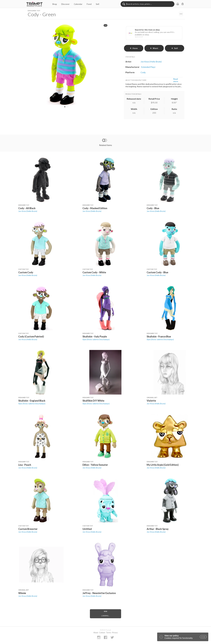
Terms (109, 633)
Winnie (22, 593)
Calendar (78, 4)
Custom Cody (26, 272)
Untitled (87, 529)
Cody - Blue (153, 208)
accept (203, 637)
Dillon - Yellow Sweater (95, 465)
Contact (102, 633)
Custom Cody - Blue (157, 272)
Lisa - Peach (25, 465)
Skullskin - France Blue (159, 336)
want (154, 48)
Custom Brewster (28, 529)
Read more (176, 80)
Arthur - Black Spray (158, 529)
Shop (55, 4)
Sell (97, 4)
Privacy (115, 633)
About (96, 633)
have (134, 48)
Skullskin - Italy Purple (95, 336)
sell (175, 48)
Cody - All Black (27, 208)
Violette (151, 401)
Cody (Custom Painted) (31, 336)
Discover (65, 4)
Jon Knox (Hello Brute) (28, 211)
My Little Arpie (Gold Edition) (163, 465)
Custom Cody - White (94, 272)
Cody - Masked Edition (95, 208)
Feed (89, 4)
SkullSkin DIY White (93, 401)
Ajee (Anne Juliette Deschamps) (96, 339)
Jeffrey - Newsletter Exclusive (99, 593)
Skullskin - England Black (32, 401)
